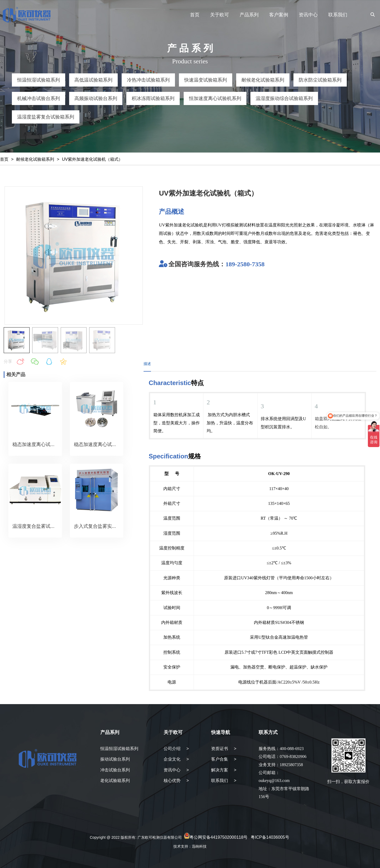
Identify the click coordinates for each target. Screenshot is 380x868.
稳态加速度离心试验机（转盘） (107, 444)
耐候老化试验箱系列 (35, 159)
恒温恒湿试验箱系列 (119, 749)
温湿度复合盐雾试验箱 (36, 526)
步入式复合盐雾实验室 (98, 526)
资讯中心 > (176, 770)
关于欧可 (220, 15)
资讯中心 (308, 15)
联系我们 (338, 15)
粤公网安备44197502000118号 (219, 837)
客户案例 (279, 15)
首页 (195, 15)
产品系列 (249, 15)
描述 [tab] (147, 364)
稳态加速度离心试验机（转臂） (46, 444)
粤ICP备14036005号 (270, 837)
